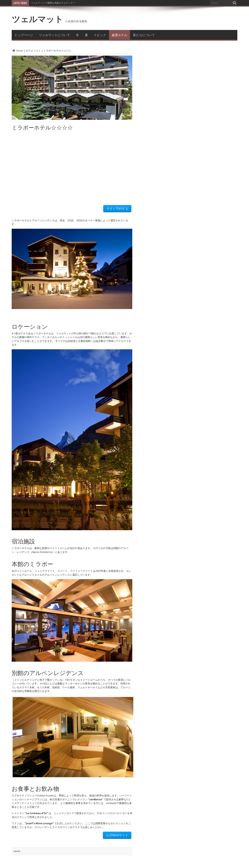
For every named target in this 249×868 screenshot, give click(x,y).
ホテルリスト (33, 51)
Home (17, 51)
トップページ (24, 35)
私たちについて (144, 35)
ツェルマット (37, 19)
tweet (17, 851)
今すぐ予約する (117, 208)
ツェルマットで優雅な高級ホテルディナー (53, 3)
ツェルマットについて (54, 35)
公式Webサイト (117, 835)
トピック (100, 35)
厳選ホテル (119, 35)
